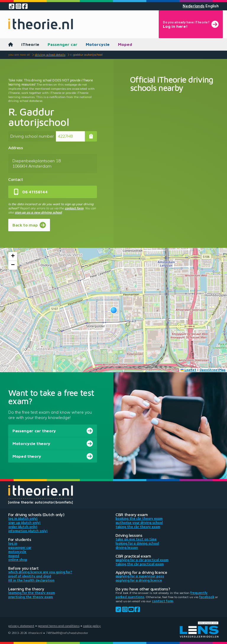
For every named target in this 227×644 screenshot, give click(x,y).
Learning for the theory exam (32, 593)
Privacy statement (21, 626)
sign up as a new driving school (38, 212)
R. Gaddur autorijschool (86, 54)
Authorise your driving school (139, 523)
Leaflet (189, 370)
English (212, 6)
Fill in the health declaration (31, 580)
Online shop (18, 560)
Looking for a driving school (137, 543)
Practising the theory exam (31, 597)
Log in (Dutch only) (23, 518)
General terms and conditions (59, 626)
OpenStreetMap (213, 370)
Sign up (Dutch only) (24, 523)
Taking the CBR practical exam (140, 564)
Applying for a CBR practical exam (142, 560)
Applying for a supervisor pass (140, 576)
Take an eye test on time (136, 539)
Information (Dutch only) (28, 531)
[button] (114, 310)
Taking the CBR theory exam (138, 527)
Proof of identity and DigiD (30, 576)
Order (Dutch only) (23, 527)
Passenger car (63, 44)
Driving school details (50, 54)
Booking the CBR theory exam (139, 518)
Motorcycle (98, 44)
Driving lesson (127, 547)
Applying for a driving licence (139, 580)
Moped (125, 44)
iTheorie (30, 44)
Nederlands (194, 6)
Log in (13, 543)
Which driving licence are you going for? (40, 572)
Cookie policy (92, 626)
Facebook (207, 597)
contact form (74, 208)
